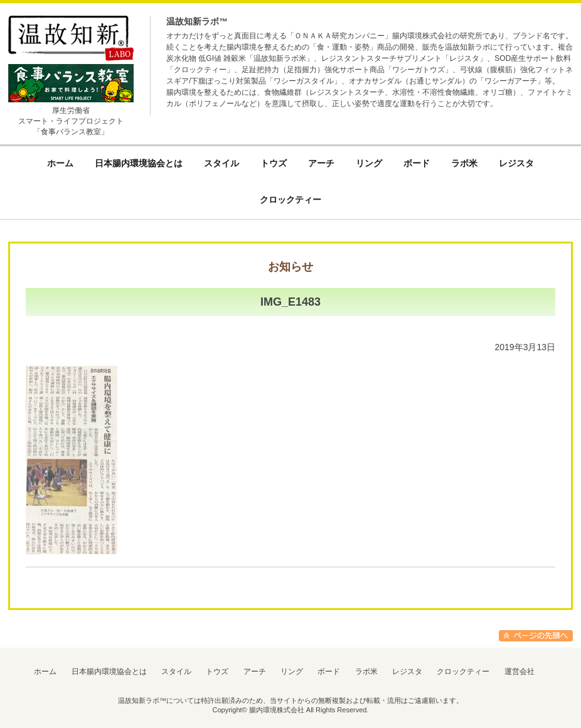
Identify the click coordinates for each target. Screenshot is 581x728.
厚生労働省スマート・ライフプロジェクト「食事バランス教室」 (71, 121)
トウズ (217, 672)
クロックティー (463, 672)
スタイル (176, 672)
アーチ (255, 672)
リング (292, 672)
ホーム (45, 672)
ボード (329, 672)
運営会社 (520, 672)
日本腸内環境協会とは (109, 672)
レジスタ (407, 672)
